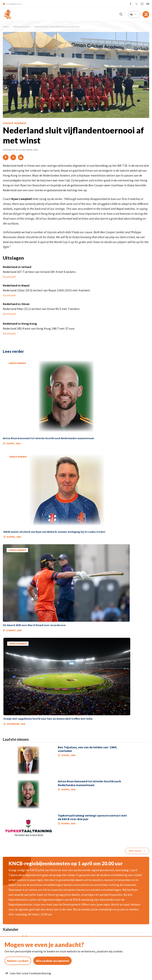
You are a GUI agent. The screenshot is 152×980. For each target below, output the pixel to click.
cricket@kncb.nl (31, 918)
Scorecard (9, 277)
